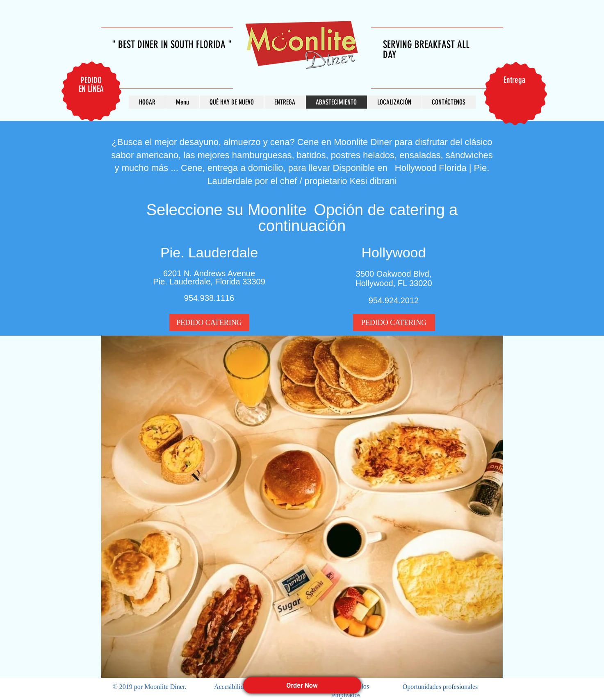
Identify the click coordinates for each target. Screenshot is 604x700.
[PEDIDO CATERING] (209, 323)
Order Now (302, 685)
